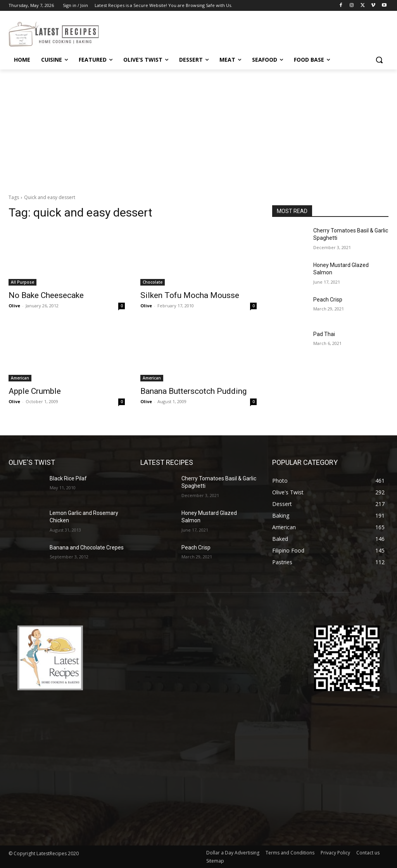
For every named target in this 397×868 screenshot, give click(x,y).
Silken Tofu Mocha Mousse (190, 295)
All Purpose (22, 282)
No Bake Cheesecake (46, 295)
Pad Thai (324, 334)
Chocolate (153, 282)
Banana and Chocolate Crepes (87, 547)
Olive (14, 306)
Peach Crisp (328, 300)
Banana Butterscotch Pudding (193, 391)
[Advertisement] (198, 128)
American (20, 378)
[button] (379, 60)
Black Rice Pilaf (68, 478)
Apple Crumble (35, 391)
